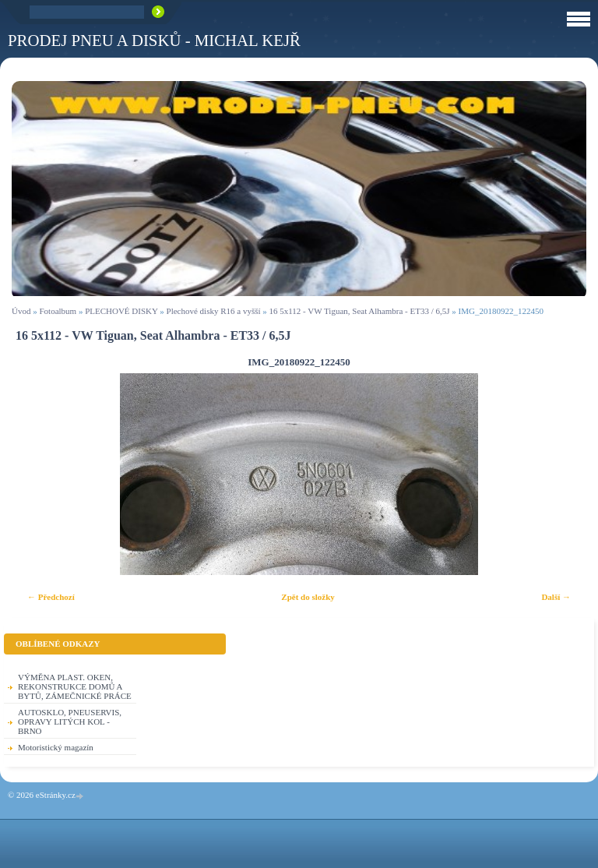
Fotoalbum (58, 311)
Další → (556, 597)
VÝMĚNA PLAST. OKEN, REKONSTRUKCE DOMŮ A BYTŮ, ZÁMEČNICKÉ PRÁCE (75, 686)
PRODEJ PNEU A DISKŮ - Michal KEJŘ (154, 40)
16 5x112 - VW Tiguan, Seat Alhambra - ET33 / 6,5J (360, 311)
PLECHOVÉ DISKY (121, 311)
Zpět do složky (308, 597)
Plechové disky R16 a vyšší (214, 311)
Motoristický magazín (56, 747)
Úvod (21, 311)
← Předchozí (51, 597)
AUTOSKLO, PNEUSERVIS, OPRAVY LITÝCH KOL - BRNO (70, 722)
